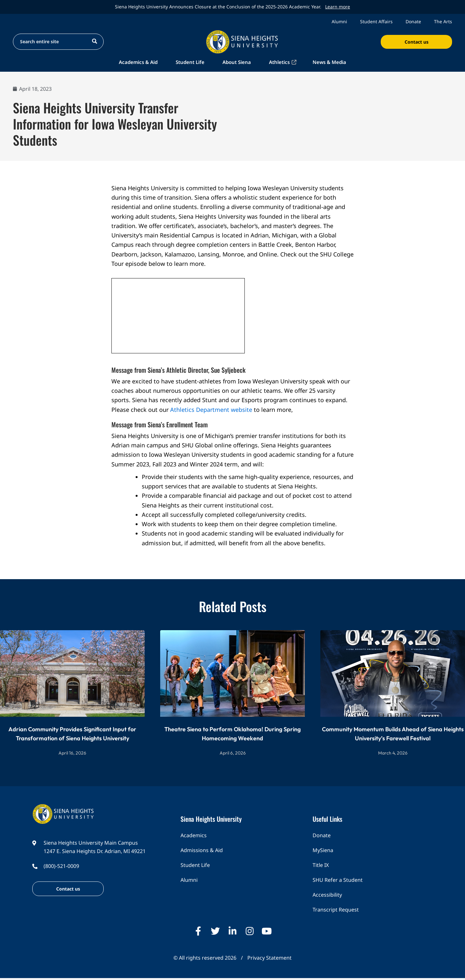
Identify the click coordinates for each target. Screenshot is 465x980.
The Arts (443, 21)
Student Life (190, 62)
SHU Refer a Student (338, 880)
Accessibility (327, 895)
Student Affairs (376, 21)
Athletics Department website (211, 410)
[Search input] (52, 41)
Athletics (279, 62)
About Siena (237, 62)
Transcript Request (336, 910)
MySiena (323, 850)
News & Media (329, 62)
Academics (194, 835)
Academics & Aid (138, 62)
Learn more (338, 7)
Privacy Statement (269, 958)
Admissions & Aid (202, 850)
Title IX (321, 865)
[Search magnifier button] (94, 41)
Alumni (339, 21)
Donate (413, 21)
